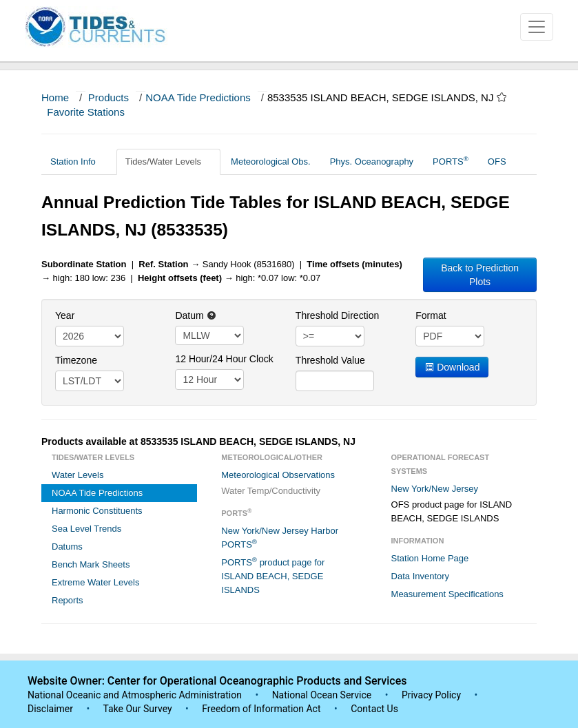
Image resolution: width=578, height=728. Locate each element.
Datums (67, 547)
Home (55, 97)
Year (65, 315)
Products (109, 97)
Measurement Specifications (447, 594)
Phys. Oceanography (372, 162)
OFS (497, 162)
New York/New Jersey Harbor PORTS (280, 538)
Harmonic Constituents (97, 511)
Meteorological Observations (278, 475)
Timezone (76, 360)
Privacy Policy (431, 695)
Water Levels (78, 475)
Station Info (78, 162)
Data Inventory (421, 576)
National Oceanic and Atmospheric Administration (135, 695)
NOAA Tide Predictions (198, 97)
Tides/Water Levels (168, 162)
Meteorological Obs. (271, 162)
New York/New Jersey (435, 489)
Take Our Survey (138, 709)
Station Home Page (430, 558)
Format (431, 315)
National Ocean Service (322, 695)
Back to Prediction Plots (480, 275)
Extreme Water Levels (95, 582)
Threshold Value (330, 360)
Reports (68, 600)
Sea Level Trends (86, 529)
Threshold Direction (337, 315)
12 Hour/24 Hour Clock (224, 359)
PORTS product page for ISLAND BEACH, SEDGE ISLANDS (273, 575)
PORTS (451, 161)
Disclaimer (50, 709)
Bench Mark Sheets (91, 564)
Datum (195, 315)
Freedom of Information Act (261, 709)
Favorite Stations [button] (92, 112)
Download (452, 367)
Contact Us (374, 709)
